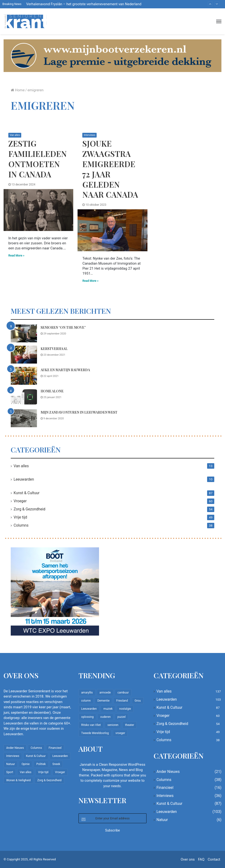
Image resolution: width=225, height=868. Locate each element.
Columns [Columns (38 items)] (36, 748)
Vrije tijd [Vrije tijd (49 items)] (43, 772)
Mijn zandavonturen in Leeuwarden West (79, 412)
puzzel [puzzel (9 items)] (121, 717)
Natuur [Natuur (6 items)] (10, 764)
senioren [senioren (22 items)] (113, 725)
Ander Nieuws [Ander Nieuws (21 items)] (15, 748)
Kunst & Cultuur (27, 493)
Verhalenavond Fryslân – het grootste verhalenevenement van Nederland (84, 4)
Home (18, 90)
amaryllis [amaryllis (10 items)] (87, 693)
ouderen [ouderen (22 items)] (105, 717)
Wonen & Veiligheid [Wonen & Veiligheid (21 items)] (18, 780)
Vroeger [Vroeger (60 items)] (60, 772)
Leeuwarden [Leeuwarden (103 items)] (60, 756)
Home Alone (52, 391)
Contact (214, 859)
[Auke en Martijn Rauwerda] (24, 376)
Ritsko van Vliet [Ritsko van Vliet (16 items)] (91, 725)
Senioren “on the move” (63, 327)
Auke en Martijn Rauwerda (65, 370)
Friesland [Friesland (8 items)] (122, 701)
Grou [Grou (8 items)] (138, 701)
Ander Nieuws (168, 772)
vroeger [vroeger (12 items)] (120, 733)
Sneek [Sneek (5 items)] (56, 764)
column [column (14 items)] (86, 701)
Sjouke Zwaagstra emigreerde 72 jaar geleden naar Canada (110, 169)
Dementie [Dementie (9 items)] (103, 701)
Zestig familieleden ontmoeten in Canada (38, 159)
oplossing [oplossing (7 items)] (87, 717)
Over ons (188, 859)
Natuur (162, 820)
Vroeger (20, 501)
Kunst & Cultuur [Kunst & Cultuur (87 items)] (36, 756)
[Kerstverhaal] (24, 355)
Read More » (16, 256)
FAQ (201, 859)
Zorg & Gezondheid (29, 509)
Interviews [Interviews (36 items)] (13, 756)
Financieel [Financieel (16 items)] (55, 748)
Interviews (90, 135)
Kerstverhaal (54, 349)
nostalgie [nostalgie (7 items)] (125, 709)
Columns (21, 525)
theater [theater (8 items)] (130, 725)
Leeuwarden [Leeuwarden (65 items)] (89, 709)
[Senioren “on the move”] (24, 333)
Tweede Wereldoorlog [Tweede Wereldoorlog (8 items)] (95, 733)
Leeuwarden (24, 479)
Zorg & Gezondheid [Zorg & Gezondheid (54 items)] (49, 780)
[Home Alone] (24, 397)
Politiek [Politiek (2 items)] (41, 764)
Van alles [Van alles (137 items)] (26, 772)
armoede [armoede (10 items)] (105, 693)
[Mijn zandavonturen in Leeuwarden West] (24, 418)
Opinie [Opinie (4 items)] (26, 764)
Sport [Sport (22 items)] (10, 772)
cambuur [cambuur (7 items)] (123, 693)
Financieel (165, 788)
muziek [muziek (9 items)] (108, 709)
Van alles (15, 135)
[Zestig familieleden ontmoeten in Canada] (38, 210)
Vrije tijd (20, 517)
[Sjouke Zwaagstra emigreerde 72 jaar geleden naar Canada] (112, 231)
